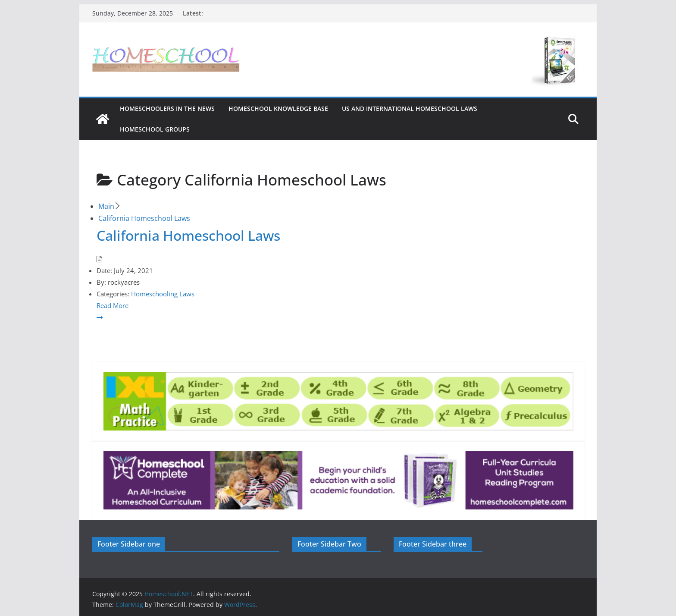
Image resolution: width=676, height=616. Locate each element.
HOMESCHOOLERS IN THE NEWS (167, 108)
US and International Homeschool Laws (410, 108)
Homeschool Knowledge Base (278, 108)
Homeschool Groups (155, 129)
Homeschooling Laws (163, 294)
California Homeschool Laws (188, 235)
